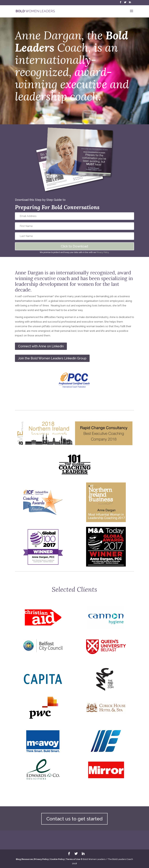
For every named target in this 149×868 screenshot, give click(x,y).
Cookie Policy (57, 859)
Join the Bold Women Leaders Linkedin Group (52, 358)
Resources (27, 859)
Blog (18, 859)
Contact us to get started (74, 819)
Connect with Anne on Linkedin (41, 346)
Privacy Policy (103, 252)
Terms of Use (73, 859)
